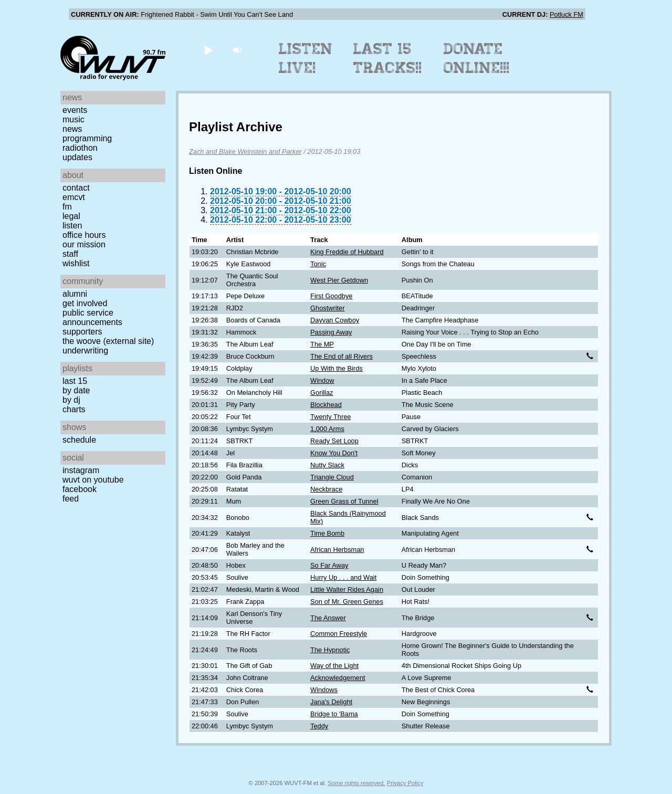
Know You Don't (334, 453)
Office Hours (84, 235)
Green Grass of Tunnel (344, 501)
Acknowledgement (338, 678)
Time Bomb (327, 533)
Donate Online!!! (477, 58)
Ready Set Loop (334, 441)
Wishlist (76, 263)
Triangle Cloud (332, 477)
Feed (71, 499)
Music (73, 119)
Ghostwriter (327, 308)
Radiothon (80, 148)
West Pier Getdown (339, 280)
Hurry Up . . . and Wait (343, 577)
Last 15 (75, 381)
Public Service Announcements (92, 317)
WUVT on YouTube (93, 480)
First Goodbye (331, 296)
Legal (71, 216)
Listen (72, 226)
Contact (76, 188)
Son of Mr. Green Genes (347, 602)
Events (75, 110)
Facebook (80, 489)
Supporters (82, 332)
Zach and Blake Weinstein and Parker (245, 152)
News (72, 129)
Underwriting (85, 351)
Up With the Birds (337, 368)
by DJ (71, 400)
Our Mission (84, 244)
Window (322, 380)
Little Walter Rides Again (347, 589)
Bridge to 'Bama (334, 714)
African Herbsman (337, 550)
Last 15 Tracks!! (388, 58)
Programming (87, 138)
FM (67, 207)
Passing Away (331, 332)
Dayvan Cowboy (335, 320)
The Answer (328, 618)
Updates (77, 157)
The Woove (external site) (108, 341)
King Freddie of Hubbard (347, 252)
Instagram (81, 470)
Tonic (318, 264)
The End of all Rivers (342, 356)
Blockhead (326, 405)
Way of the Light (334, 666)
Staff (70, 254)
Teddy (319, 726)
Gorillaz (322, 393)
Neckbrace (326, 489)
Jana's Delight (331, 702)
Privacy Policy (405, 783)
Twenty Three (330, 417)
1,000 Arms (327, 429)
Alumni (75, 294)
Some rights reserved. (356, 783)
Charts (74, 409)
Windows (324, 690)
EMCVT (74, 197)
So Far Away (329, 565)
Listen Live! (306, 58)
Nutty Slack (327, 465)
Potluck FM (566, 14)
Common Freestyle (339, 634)
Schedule (79, 440)
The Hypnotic (330, 650)
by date (76, 390)
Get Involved (85, 303)
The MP (322, 344)
